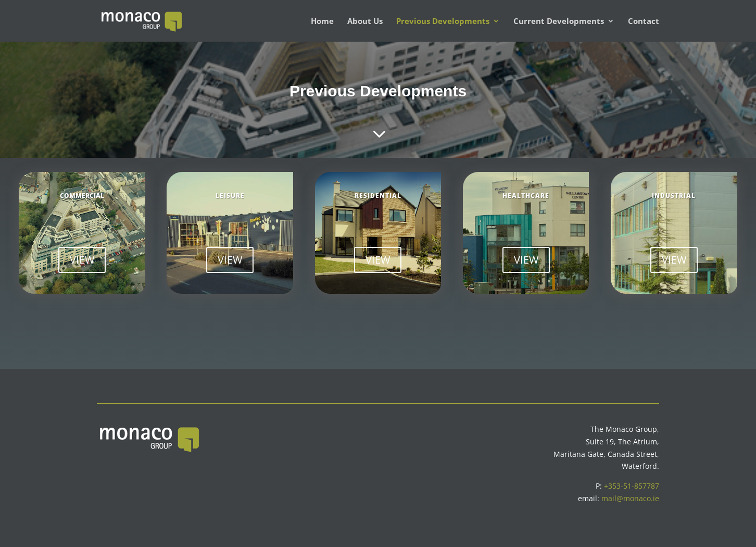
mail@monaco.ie (630, 498)
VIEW (82, 260)
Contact (644, 22)
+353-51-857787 (632, 486)
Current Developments (559, 22)
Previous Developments (443, 22)
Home (322, 22)
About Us (365, 22)
